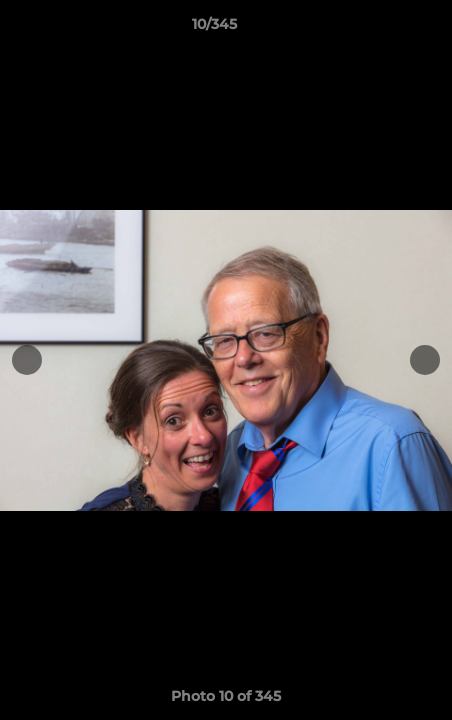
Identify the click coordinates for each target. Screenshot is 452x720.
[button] (380, 29)
